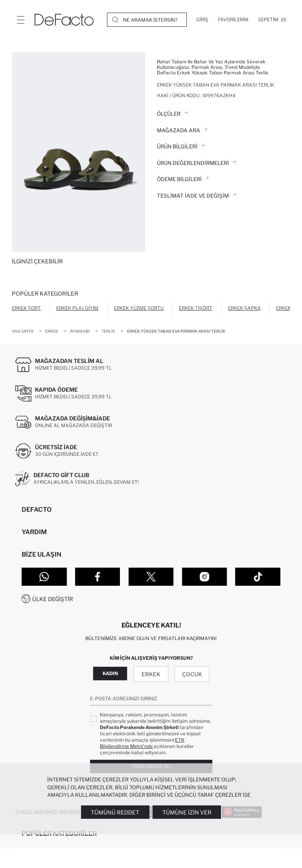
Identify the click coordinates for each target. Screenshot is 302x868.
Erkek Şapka (244, 308)
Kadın (110, 673)
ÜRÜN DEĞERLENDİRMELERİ (197, 163)
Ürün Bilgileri (181, 146)
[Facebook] (98, 577)
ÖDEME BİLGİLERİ (183, 179)
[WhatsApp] (44, 577)
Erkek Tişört (196, 308)
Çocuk (192, 674)
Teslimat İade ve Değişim (197, 196)
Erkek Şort (26, 308)
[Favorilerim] (233, 20)
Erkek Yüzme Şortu (139, 308)
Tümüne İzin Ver (187, 812)
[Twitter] (151, 577)
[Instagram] (205, 577)
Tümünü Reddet (115, 812)
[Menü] (20, 20)
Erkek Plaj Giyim (77, 308)
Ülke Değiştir (53, 599)
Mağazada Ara (182, 130)
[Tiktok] (258, 577)
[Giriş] (202, 20)
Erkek (151, 674)
